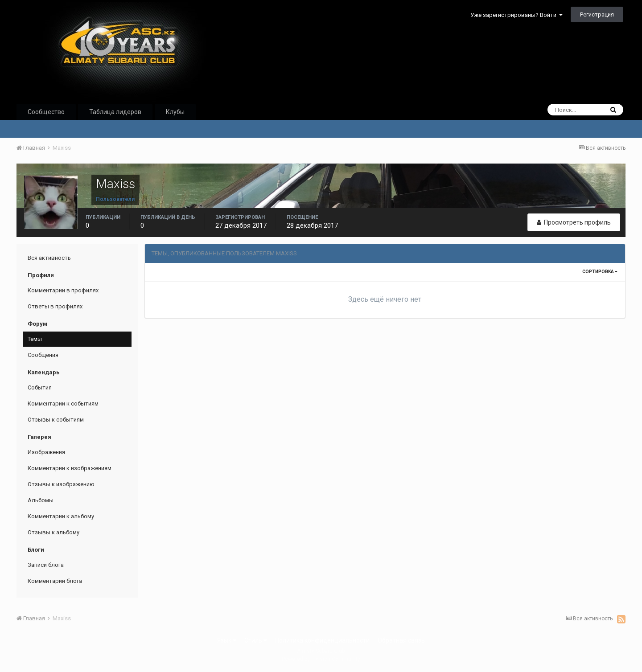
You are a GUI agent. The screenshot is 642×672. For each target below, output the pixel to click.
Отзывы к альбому (53, 532)
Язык (227, 640)
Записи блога (46, 565)
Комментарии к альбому (61, 516)
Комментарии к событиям (63, 404)
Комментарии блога (55, 581)
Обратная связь (401, 640)
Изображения (46, 452)
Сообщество (46, 112)
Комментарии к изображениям (70, 468)
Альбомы (41, 500)
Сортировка (600, 272)
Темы (35, 339)
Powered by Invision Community (321, 659)
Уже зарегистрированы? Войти (516, 15)
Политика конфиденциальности (322, 640)
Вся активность (49, 258)
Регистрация (597, 14)
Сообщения (43, 355)
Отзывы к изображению (61, 484)
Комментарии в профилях (63, 290)
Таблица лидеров (115, 112)
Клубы (175, 112)
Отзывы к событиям (56, 420)
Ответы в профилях (55, 306)
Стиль (256, 640)
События (40, 387)
